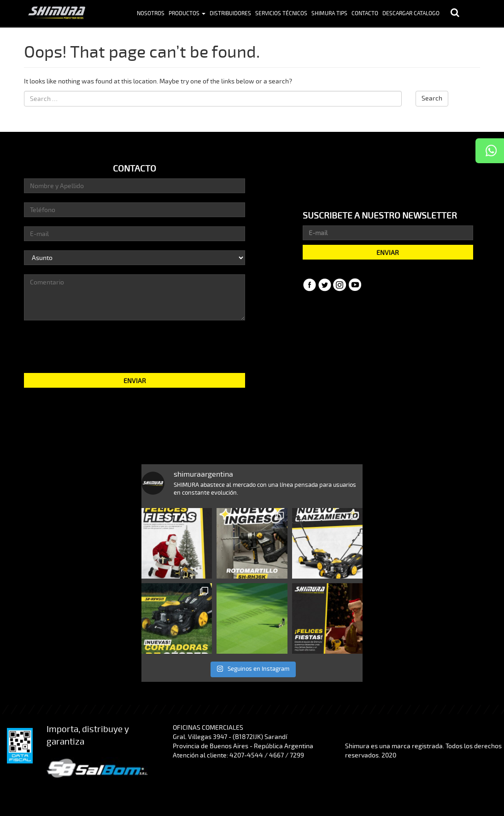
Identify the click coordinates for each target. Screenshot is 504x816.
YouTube (355, 285)
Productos (187, 14)
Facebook (310, 285)
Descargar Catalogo (411, 14)
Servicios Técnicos (281, 14)
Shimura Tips (329, 14)
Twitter (325, 285)
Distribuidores (230, 14)
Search (432, 98)
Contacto (365, 14)
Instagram (340, 285)
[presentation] (135, 346)
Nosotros (151, 14)
